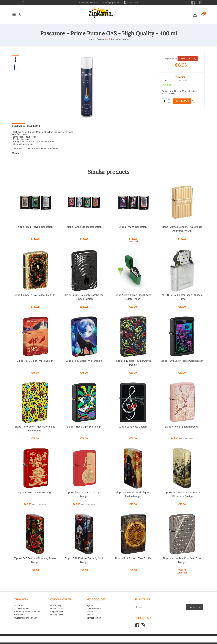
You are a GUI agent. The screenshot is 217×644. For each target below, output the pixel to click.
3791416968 (131, 2)
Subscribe (195, 607)
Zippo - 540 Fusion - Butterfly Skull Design (84, 560)
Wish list (90, 615)
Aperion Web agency (38, 639)
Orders (90, 612)
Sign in (90, 605)
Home (91, 39)
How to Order (57, 609)
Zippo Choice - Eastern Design (182, 427)
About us (19, 605)
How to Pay (56, 605)
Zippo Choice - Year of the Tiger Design (84, 494)
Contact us (19, 615)
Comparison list (94, 618)
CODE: (164, 81)
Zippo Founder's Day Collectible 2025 (35, 295)
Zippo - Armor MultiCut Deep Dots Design (182, 560)
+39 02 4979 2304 (89, 2)
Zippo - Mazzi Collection (133, 227)
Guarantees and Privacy (26, 618)
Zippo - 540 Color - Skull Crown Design (133, 363)
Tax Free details (22, 609)
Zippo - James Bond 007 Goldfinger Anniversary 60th (182, 229)
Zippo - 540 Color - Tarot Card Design (182, 361)
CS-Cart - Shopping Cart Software (59, 637)
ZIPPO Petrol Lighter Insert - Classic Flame (182, 297)
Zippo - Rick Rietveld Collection (35, 227)
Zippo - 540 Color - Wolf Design (84, 361)
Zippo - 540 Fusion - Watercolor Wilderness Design (182, 494)
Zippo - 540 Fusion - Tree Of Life (133, 558)
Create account (94, 609)
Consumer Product (120, 39)
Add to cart (182, 101)
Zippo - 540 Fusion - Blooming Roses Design (35, 560)
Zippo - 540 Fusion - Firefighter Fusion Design (133, 494)
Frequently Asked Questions (27, 612)
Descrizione (19, 126)
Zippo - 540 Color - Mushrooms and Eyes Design (35, 429)
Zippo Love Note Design (133, 427)
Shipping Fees (57, 612)
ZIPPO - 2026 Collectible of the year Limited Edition (84, 297)
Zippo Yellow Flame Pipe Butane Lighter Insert (133, 297)
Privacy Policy (57, 615)
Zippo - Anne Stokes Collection (84, 227)
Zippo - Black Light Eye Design (84, 427)
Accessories (102, 39)
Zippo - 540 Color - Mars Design (35, 361)
